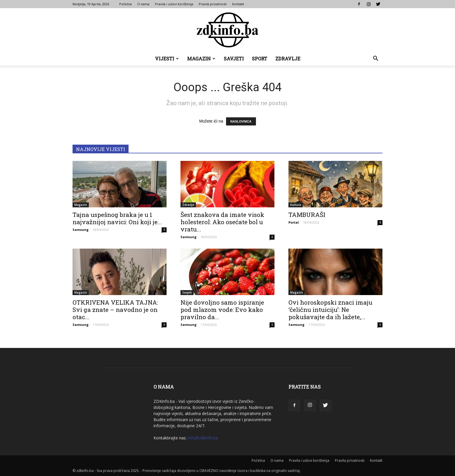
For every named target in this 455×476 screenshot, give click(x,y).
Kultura (296, 205)
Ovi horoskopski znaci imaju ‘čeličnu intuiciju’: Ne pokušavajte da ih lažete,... (330, 310)
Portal (294, 222)
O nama (143, 4)
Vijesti (167, 59)
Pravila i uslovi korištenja (174, 4)
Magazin (201, 59)
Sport (260, 59)
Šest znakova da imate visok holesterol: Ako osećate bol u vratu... (222, 222)
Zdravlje (288, 59)
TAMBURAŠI (307, 215)
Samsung (81, 230)
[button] (375, 59)
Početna (126, 4)
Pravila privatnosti (213, 4)
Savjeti (234, 59)
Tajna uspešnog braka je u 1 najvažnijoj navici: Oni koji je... (117, 218)
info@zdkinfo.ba (203, 438)
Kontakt (238, 4)
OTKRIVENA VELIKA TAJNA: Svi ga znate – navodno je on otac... (115, 310)
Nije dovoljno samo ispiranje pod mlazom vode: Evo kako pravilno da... (222, 310)
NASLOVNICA (241, 121)
